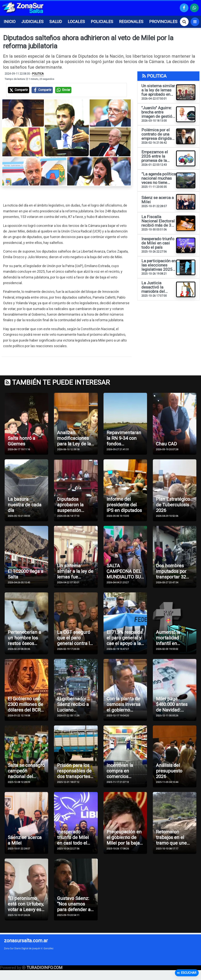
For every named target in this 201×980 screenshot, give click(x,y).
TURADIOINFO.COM (44, 968)
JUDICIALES (32, 22)
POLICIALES (102, 22)
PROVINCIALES (163, 22)
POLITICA (38, 74)
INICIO (10, 22)
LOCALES (76, 22)
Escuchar (187, 973)
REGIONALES (131, 22)
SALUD (56, 22)
